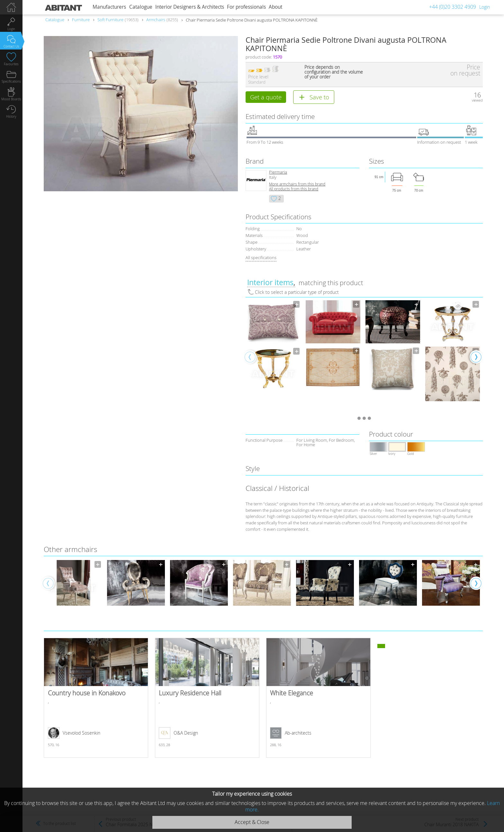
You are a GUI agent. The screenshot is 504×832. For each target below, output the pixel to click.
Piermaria (278, 173)
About (275, 7)
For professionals (246, 7)
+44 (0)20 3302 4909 (453, 7)
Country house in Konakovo (96, 699)
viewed (477, 100)
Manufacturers (109, 7)
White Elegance (318, 699)
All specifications (261, 258)
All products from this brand (294, 190)
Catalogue (141, 7)
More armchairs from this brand (297, 185)
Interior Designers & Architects (190, 7)
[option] (273, 346)
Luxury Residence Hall (207, 699)
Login (485, 7)
